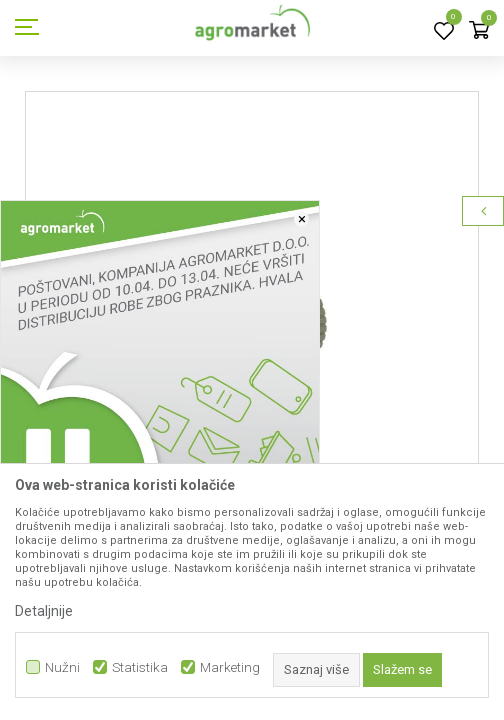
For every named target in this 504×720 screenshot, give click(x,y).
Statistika (140, 667)
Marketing (230, 667)
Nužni (62, 667)
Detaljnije (44, 611)
